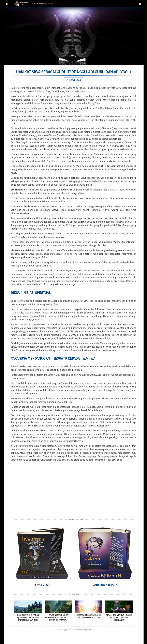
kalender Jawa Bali (60, 88)
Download (74, 80)
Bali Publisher (86, 630)
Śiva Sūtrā (42, 585)
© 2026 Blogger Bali (63, 630)
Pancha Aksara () (29, 218)
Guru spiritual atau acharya (25, 128)
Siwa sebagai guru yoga (23, 166)
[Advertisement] (74, 490)
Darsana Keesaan (105, 585)
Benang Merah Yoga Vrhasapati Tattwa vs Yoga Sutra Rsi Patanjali (58, 618)
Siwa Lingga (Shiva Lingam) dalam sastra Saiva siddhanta (119, 618)
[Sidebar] (7, 4)
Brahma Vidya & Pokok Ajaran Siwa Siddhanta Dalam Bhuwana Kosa (28, 618)
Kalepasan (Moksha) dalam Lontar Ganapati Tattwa (89, 616)
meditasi (23, 278)
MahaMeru (76, 630)
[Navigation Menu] (140, 4)
